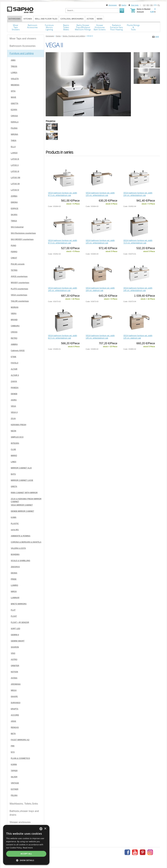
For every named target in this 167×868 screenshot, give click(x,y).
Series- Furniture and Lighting (74, 36)
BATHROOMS (15, 19)
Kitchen (28, 19)
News (100, 19)
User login (135, 5)
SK (148, 5)
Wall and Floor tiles (46, 19)
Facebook (127, 852)
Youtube (135, 852)
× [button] (45, 829)
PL (159, 5)
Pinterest (143, 852)
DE (151, 5)
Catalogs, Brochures (72, 19)
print (157, 37)
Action (90, 19)
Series (58, 36)
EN (155, 5)
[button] (26, 860)
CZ (144, 5)
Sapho (124, 5)
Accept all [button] (26, 854)
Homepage (113, 5)
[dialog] (26, 845)
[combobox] (41, 829)
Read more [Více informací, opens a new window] (28, 848)
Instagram (150, 852)
